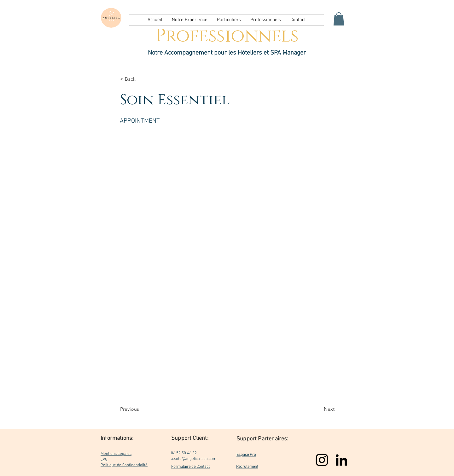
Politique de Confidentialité (124, 465)
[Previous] (141, 409)
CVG (104, 460)
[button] (339, 19)
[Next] (319, 409)
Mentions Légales (116, 454)
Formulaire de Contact (190, 466)
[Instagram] (322, 460)
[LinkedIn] (341, 460)
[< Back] (141, 79)
